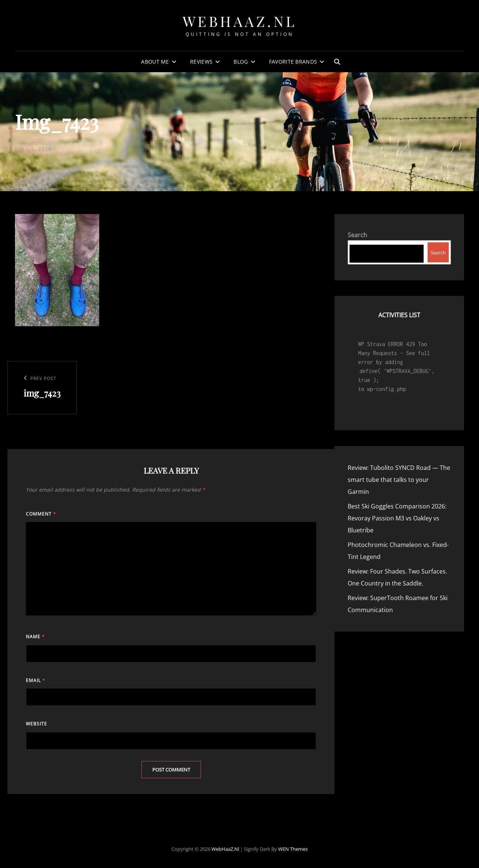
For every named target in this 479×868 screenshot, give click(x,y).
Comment (41, 514)
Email (36, 680)
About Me (155, 62)
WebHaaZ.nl (240, 21)
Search (357, 235)
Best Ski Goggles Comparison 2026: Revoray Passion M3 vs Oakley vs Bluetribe (397, 518)
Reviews (201, 62)
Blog (241, 62)
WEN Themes (293, 849)
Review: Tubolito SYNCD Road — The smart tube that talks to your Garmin (399, 480)
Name (35, 637)
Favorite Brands (293, 62)
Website (36, 724)
